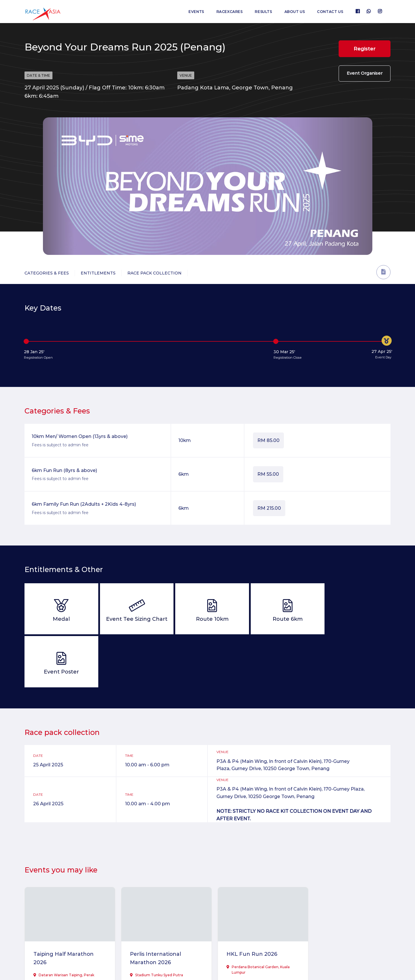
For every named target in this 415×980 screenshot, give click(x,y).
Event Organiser (365, 74)
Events (195, 12)
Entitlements (98, 273)
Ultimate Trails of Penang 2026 (347, 904)
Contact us (330, 12)
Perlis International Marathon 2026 (152, 904)
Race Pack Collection (154, 273)
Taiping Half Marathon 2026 (64, 904)
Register (365, 49)
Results (263, 12)
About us (294, 12)
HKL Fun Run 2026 (245, 900)
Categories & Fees (47, 273)
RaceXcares (228, 12)
